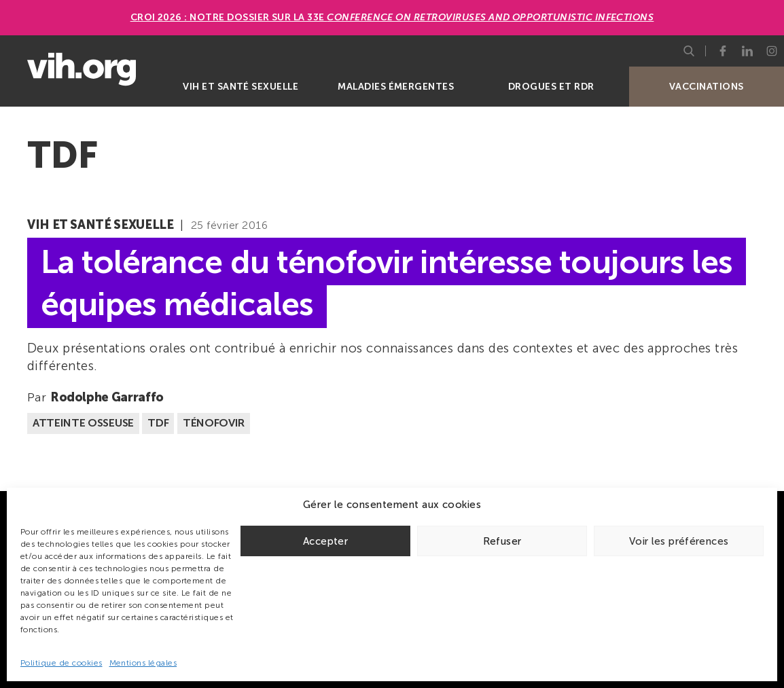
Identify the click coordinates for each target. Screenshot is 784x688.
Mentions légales (143, 663)
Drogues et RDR (551, 87)
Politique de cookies (61, 663)
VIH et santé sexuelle (240, 87)
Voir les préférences (679, 541)
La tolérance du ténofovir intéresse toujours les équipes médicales (387, 283)
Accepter (325, 541)
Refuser (502, 541)
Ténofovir (214, 423)
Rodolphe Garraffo (107, 397)
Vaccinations (707, 87)
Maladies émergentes (396, 87)
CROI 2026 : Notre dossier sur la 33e (392, 17)
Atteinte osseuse (83, 423)
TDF (158, 423)
